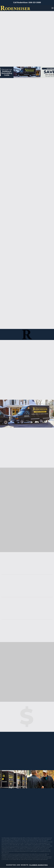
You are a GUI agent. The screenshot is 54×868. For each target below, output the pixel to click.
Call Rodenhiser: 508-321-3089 (27, 2)
